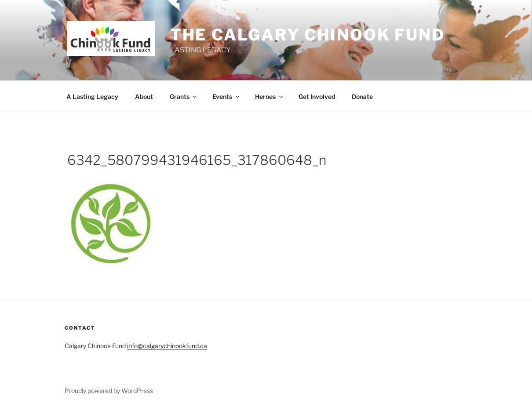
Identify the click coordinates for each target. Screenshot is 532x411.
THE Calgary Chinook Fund (308, 35)
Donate (362, 96)
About (144, 96)
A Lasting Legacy (92, 96)
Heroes (270, 96)
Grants (184, 96)
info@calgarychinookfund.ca (167, 346)
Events (226, 96)
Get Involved (317, 96)
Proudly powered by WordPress (109, 391)
